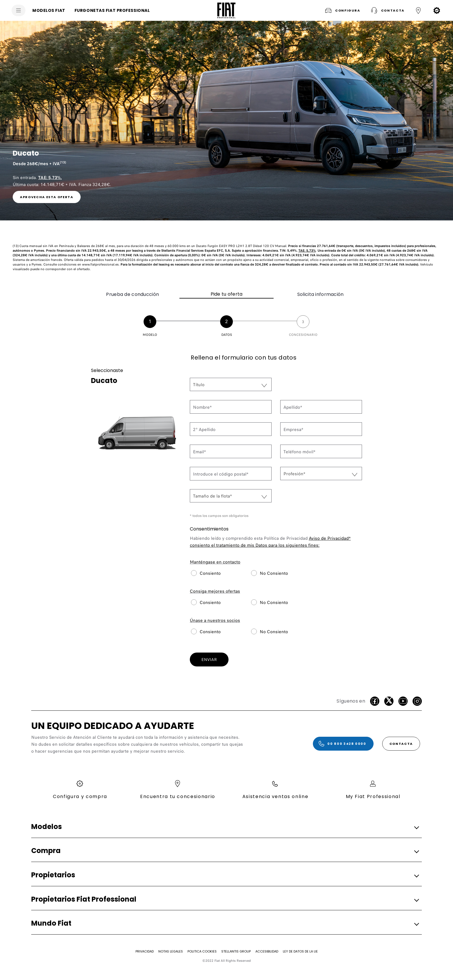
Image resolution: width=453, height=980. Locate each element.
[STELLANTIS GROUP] (236, 951)
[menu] (18, 10)
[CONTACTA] (401, 744)
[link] (47, 197)
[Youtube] (403, 701)
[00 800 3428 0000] (343, 744)
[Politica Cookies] (202, 951)
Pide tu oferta (227, 294)
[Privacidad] (145, 951)
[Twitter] (389, 701)
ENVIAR (209, 660)
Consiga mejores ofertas (215, 591)
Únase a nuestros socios (215, 620)
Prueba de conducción (132, 294)
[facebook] (375, 701)
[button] (342, 10)
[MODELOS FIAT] (49, 10)
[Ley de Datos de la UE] (300, 951)
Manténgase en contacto (215, 562)
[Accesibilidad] (267, 951)
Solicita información (321, 294)
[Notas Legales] (171, 951)
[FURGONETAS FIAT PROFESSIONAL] (112, 10)
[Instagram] (417, 701)
